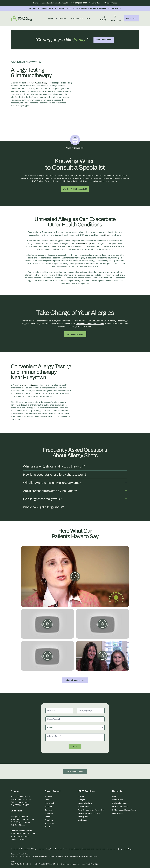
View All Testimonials (75, 663)
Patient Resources (77, 18)
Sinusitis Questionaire (120, 790)
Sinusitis (108, 222)
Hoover (47, 783)
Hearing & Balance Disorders (89, 797)
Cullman (48, 800)
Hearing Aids (83, 800)
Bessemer (48, 793)
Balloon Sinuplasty (85, 786)
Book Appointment (104, 40)
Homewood (49, 797)
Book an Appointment (75, 321)
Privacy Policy (117, 797)
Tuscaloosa (49, 803)
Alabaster (48, 790)
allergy (45, 83)
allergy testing (28, 370)
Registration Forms (119, 786)
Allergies (82, 783)
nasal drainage (85, 230)
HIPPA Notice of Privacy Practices (125, 793)
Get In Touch (132, 18)
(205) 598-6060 (24, 785)
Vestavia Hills (50, 786)
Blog (88, 18)
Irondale (48, 810)
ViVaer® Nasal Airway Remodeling (91, 793)
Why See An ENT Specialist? (75, 176)
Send (75, 729)
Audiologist (83, 803)
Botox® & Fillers (84, 790)
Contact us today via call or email (90, 310)
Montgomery (49, 807)
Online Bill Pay (117, 783)
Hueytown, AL (31, 83)
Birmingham (49, 780)
